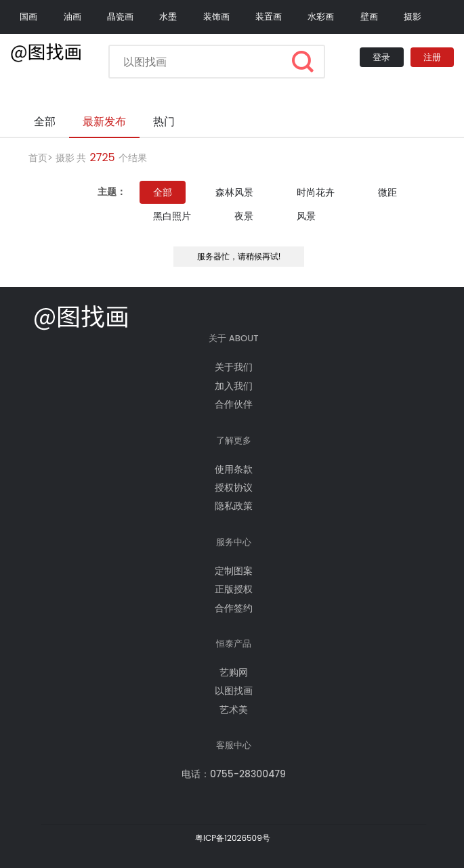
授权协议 (234, 487)
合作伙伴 (234, 404)
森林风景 (234, 192)
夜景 (244, 216)
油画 (72, 17)
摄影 (413, 17)
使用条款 (234, 469)
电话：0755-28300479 (234, 774)
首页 (38, 158)
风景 (306, 216)
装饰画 (216, 17)
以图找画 (234, 691)
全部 (163, 192)
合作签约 (234, 608)
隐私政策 (234, 506)
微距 (387, 192)
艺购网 (234, 672)
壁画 (369, 17)
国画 (28, 17)
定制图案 (234, 571)
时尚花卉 (316, 192)
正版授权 (234, 589)
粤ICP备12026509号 (233, 838)
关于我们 (234, 367)
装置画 (269, 17)
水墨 (168, 17)
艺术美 (234, 710)
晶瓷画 (120, 17)
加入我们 (234, 386)
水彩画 (321, 17)
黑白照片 (172, 216)
